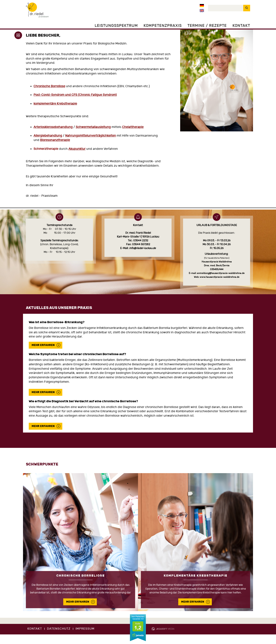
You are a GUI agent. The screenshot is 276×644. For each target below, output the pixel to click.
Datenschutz (59, 629)
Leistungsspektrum (116, 26)
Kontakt (241, 26)
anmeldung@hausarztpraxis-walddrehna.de (221, 273)
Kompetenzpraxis (163, 26)
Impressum (85, 629)
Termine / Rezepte (207, 26)
